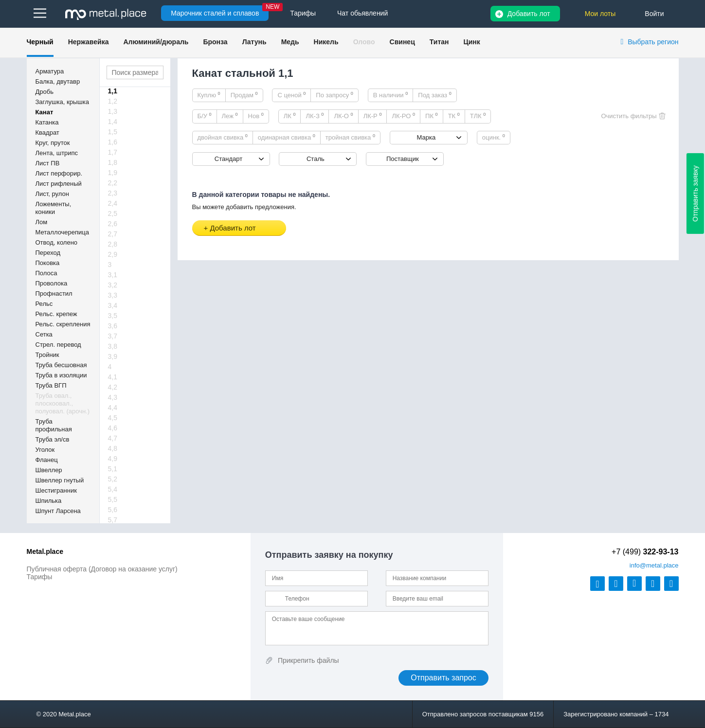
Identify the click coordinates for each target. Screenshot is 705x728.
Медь (290, 42)
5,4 (113, 489)
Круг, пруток (53, 143)
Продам (244, 95)
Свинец (402, 42)
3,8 (113, 346)
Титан (439, 42)
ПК (432, 116)
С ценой (291, 95)
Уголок (45, 450)
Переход (48, 253)
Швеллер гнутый (60, 480)
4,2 (113, 387)
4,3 (113, 397)
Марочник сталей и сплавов (215, 13)
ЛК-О (343, 116)
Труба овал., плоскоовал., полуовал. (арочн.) (63, 403)
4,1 (113, 377)
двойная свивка (223, 137)
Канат (45, 112)
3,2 (113, 285)
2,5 (113, 213)
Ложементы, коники (54, 208)
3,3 (113, 295)
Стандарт (228, 159)
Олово (364, 42)
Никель (326, 42)
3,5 (113, 316)
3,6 (113, 326)
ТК (454, 116)
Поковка (48, 263)
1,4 (113, 122)
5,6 (113, 510)
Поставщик (403, 159)
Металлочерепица (63, 232)
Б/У (205, 116)
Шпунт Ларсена (58, 511)
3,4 (113, 305)
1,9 (113, 173)
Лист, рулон (52, 194)
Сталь (316, 159)
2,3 (113, 193)
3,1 (113, 275)
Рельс (44, 304)
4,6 (113, 428)
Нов (256, 116)
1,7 (113, 152)
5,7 (113, 520)
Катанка (47, 122)
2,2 (113, 183)
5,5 (113, 499)
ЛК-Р (373, 116)
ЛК (290, 116)
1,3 (113, 111)
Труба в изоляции (61, 375)
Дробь (45, 92)
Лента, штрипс (57, 153)
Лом (42, 222)
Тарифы (40, 577)
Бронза (215, 42)
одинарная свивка (287, 137)
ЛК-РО (403, 116)
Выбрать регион (653, 42)
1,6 (113, 142)
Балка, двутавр (58, 81)
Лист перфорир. (59, 173)
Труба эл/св (53, 439)
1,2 (113, 101)
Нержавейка (89, 42)
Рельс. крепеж (56, 314)
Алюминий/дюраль (156, 42)
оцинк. (494, 137)
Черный (40, 42)
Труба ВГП (51, 385)
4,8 (113, 448)
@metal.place (654, 565)
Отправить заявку (695, 194)
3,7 (113, 336)
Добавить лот (529, 14)
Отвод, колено (57, 242)
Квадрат (47, 133)
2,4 (113, 203)
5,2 (113, 479)
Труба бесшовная (61, 365)
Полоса (46, 273)
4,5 (113, 418)
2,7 (113, 234)
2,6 (113, 224)
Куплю (209, 95)
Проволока (52, 283)
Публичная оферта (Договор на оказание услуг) (102, 569)
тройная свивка (350, 137)
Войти (654, 14)
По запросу (334, 95)
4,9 (113, 459)
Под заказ (434, 95)
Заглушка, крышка (62, 102)
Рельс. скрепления (63, 324)
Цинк (471, 42)
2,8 (113, 244)
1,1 (113, 91)
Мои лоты (600, 14)
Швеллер (49, 470)
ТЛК (478, 116)
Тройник (47, 355)
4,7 (113, 438)
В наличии (391, 95)
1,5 (113, 132)
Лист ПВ (48, 163)
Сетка (44, 334)
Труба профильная (54, 425)
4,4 (113, 408)
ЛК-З (315, 116)
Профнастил (54, 293)
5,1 (113, 469)
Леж (230, 116)
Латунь (254, 42)
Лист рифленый (59, 184)
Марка (426, 137)
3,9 (113, 356)
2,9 (113, 254)
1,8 (113, 162)
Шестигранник (56, 490)
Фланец (47, 460)
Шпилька (49, 501)
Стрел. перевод (58, 345)
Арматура (50, 71)
